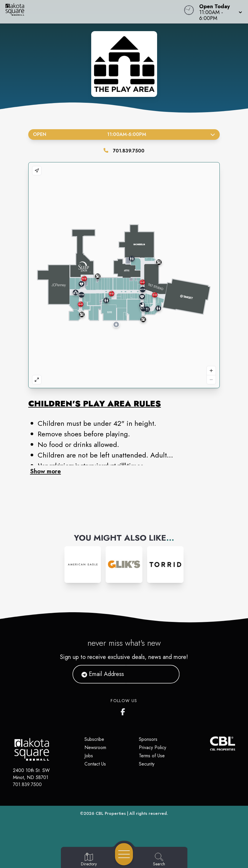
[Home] (94, 12)
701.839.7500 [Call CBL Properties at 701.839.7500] (27, 784)
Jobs (89, 756)
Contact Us (95, 764)
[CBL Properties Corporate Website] (210, 744)
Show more (45, 471)
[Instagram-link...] (83, 565)
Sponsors (148, 739)
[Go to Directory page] (89, 860)
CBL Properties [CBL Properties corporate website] (111, 813)
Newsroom (95, 747)
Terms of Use (152, 756)
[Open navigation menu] (124, 854)
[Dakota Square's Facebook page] (124, 711)
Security (147, 764)
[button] (219, 12)
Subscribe (94, 739)
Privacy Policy (153, 747)
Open (124, 134)
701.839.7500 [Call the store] (129, 151)
